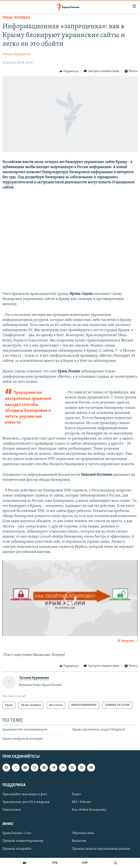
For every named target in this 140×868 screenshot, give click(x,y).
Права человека (16, 18)
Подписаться (12, 810)
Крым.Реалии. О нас (17, 833)
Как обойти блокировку (89, 810)
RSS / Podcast (81, 802)
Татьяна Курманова (16, 54)
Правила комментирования (23, 841)
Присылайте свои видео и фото (25, 794)
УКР (85, 863)
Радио (76, 794)
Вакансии (79, 841)
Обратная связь (83, 833)
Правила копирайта (17, 849)
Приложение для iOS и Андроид (26, 802)
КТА (55, 863)
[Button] (69, 71)
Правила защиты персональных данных (101, 849)
